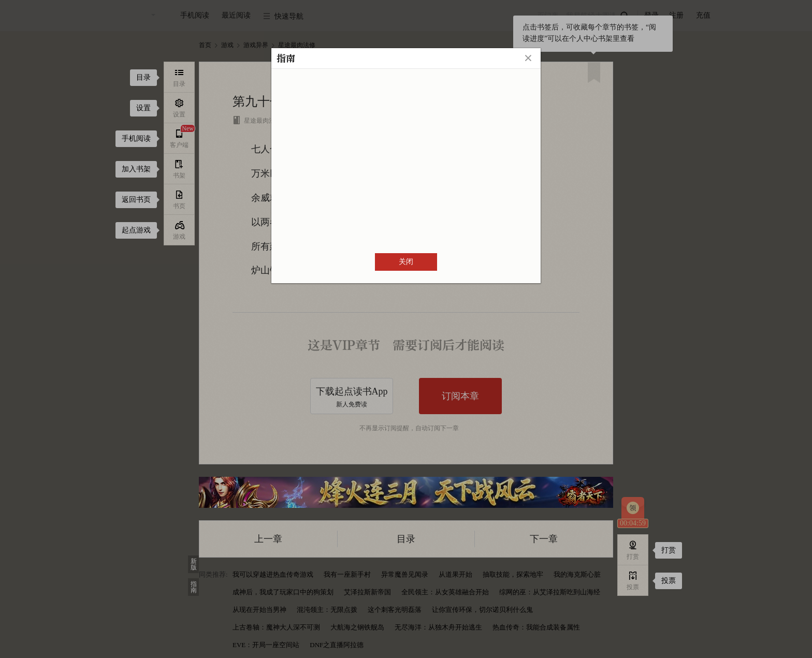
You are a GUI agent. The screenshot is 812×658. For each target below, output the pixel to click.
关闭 (406, 262)
